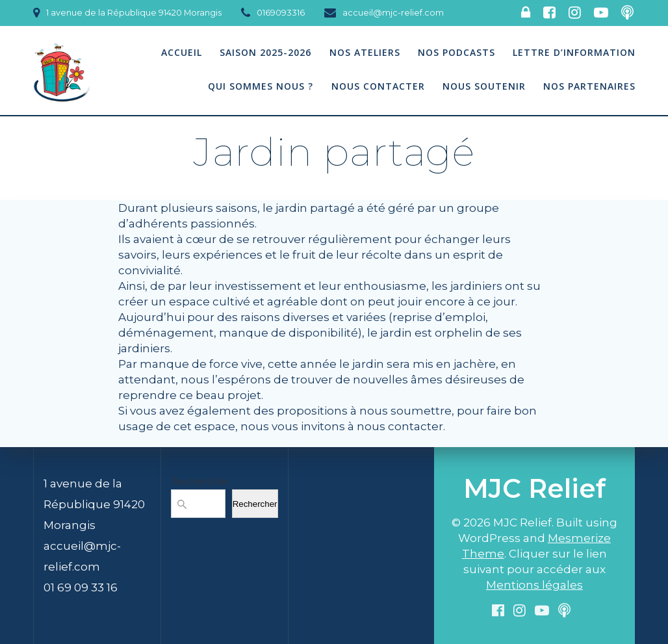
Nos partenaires (589, 86)
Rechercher (200, 481)
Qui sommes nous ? (261, 86)
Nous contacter (378, 86)
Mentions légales (534, 585)
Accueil (182, 52)
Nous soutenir (484, 86)
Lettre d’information (574, 52)
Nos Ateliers (365, 52)
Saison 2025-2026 (265, 52)
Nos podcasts (456, 52)
